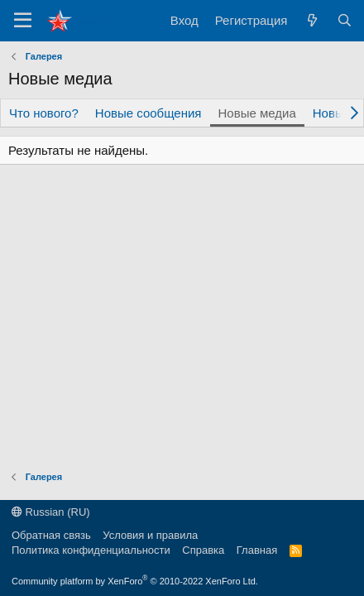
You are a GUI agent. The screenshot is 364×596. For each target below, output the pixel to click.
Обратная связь (51, 535)
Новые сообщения (148, 113)
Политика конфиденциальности (91, 550)
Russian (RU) (51, 512)
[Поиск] (345, 20)
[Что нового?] (311, 20)
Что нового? (44, 113)
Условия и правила (150, 535)
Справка (203, 550)
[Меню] (23, 21)
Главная (257, 550)
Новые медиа (257, 113)
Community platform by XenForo (135, 581)
